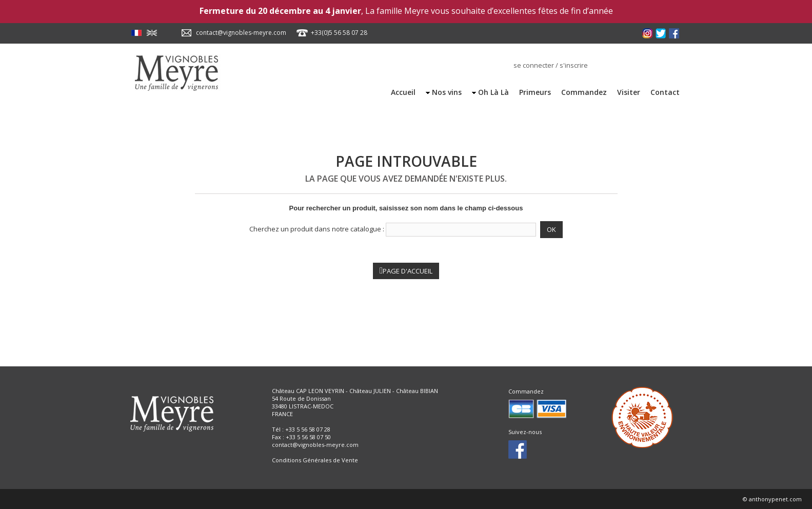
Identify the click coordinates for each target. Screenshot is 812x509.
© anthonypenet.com (772, 499)
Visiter (629, 92)
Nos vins (447, 92)
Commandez (584, 92)
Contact (665, 92)
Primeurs (535, 92)
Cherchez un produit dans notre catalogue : (317, 229)
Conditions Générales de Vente (315, 460)
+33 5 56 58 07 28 (308, 429)
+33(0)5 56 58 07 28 (339, 33)
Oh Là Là (493, 92)
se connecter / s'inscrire (551, 65)
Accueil (403, 92)
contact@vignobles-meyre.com (241, 33)
